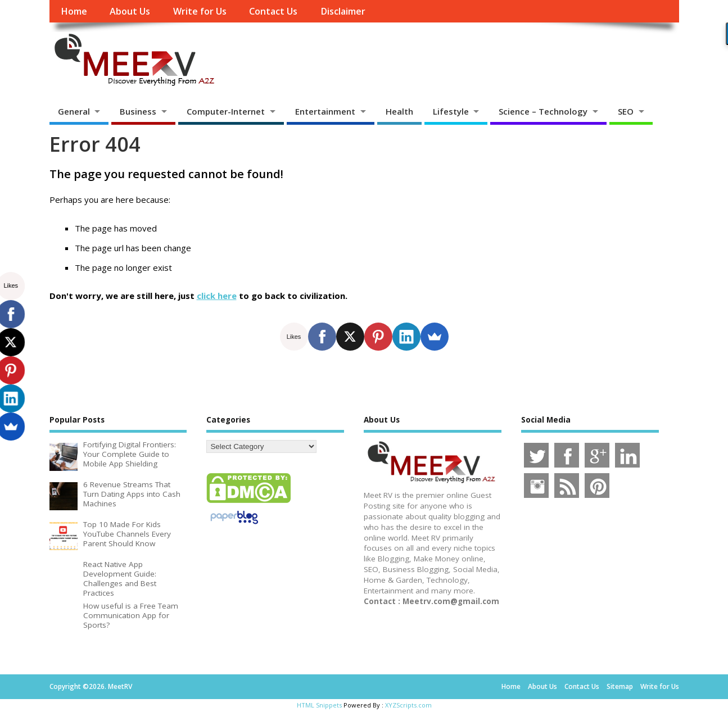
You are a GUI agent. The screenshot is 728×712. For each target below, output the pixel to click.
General (74, 111)
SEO (626, 111)
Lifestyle (451, 111)
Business (138, 111)
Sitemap (620, 686)
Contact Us (273, 11)
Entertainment (325, 111)
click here (217, 296)
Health (399, 111)
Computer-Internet (226, 111)
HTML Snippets (319, 705)
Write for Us (200, 11)
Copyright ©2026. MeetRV (91, 686)
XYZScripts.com (408, 705)
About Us (130, 11)
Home (74, 11)
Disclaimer (343, 11)
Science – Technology (543, 111)
